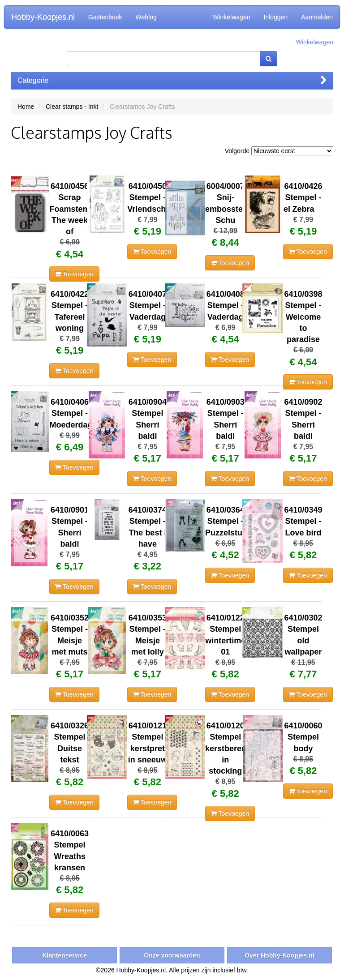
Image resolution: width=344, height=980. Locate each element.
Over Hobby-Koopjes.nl (279, 955)
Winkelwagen (231, 17)
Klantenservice (64, 955)
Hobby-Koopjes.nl (43, 17)
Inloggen (275, 17)
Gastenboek (105, 17)
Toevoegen (74, 274)
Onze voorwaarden (172, 955)
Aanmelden (317, 17)
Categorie (172, 80)
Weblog (146, 17)
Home (26, 107)
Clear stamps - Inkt (72, 107)
